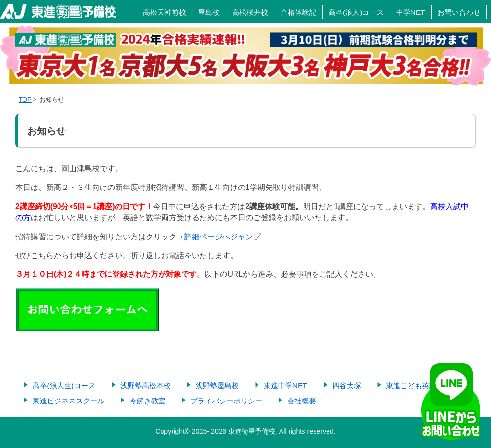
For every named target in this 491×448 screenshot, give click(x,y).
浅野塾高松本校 (146, 385)
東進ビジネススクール (69, 401)
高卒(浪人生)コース (64, 385)
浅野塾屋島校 (217, 385)
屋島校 (209, 12)
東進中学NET (286, 385)
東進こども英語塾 (415, 385)
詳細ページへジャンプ (222, 237)
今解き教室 (147, 401)
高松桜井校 (250, 12)
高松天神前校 (164, 12)
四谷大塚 (347, 385)
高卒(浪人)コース (356, 12)
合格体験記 (298, 12)
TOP (25, 100)
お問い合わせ (459, 12)
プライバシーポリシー (226, 401)
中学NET (411, 12)
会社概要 (302, 401)
